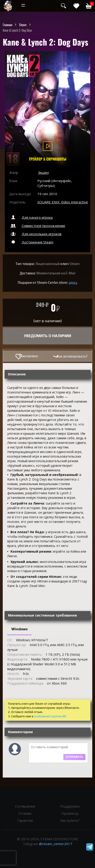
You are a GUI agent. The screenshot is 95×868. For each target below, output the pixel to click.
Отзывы (25, 813)
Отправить (74, 757)
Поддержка (70, 806)
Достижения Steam (31, 242)
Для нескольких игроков (35, 234)
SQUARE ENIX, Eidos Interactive (63, 202)
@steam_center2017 (56, 844)
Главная (8, 25)
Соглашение (25, 806)
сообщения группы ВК (50, 716)
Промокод (70, 813)
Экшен (43, 172)
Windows (19, 629)
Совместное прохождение (37, 226)
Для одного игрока (31, 217)
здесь (73, 283)
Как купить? (70, 820)
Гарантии (25, 820)
